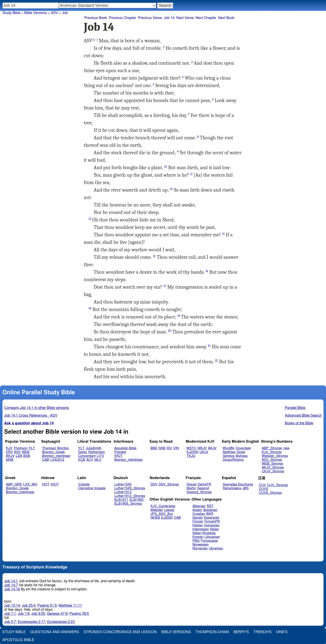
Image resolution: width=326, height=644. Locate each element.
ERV (9, 452)
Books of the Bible (299, 423)
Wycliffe (229, 448)
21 (209, 346)
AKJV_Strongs (273, 467)
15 (154, 256)
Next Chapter (206, 18)
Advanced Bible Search (303, 416)
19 (179, 316)
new (286, 448)
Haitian (198, 525)
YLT (32, 448)
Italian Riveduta (204, 533)
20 (170, 331)
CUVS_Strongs (270, 493)
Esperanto (212, 518)
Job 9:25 (38, 614)
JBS (245, 488)
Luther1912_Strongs (130, 496)
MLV (98, 460)
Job (65, 13)
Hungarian (212, 525)
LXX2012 (57, 460)
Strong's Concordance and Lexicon (120, 632)
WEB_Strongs (272, 464)
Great (241, 452)
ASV (17, 452)
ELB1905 (137, 500)
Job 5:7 (10, 622)
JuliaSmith (94, 448)
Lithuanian (212, 537)
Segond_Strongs (199, 492)
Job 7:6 (24, 614)
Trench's (262, 632)
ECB (81, 460)
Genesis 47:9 (57, 614)
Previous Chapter (123, 18)
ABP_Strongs (272, 448)
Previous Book (96, 18)
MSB (10, 460)
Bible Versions (36, 13)
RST (210, 506)
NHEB (155, 518)
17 (165, 286)
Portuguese (209, 541)
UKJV (204, 452)
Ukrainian (216, 548)
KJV (9, 448)
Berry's (241, 632)
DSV (154, 484)
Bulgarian (210, 510)
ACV (90, 460)
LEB (19, 456)
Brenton (63, 448)
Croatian (199, 514)
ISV (169, 448)
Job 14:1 (11, 581)
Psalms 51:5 (47, 606)
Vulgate (84, 484)
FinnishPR (212, 522)
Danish (198, 518)
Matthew (229, 452)
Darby (83, 452)
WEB (26, 452)
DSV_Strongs (169, 484)
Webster (157, 510)
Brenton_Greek (54, 452)
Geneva (229, 456)
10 (166, 167)
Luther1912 (123, 492)
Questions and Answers (55, 632)
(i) (94, 40)
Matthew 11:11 (70, 606)
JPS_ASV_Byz (162, 514)
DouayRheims (233, 460)
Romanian (200, 548)
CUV (262, 485)
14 (223, 234)
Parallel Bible (295, 408)
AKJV (10, 456)
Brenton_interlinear (56, 456)
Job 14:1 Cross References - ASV (31, 416)
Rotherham (97, 452)
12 (171, 189)
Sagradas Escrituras (238, 484)
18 (90, 308)
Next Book (226, 18)
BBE (154, 448)
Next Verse (185, 18)
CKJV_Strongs (273, 471)
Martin (191, 488)
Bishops (241, 456)
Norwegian (200, 545)
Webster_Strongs (275, 456)
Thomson (20, 448)
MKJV (202, 448)
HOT (46, 484)
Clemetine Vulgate (92, 488)
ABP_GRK (14, 484)
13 (90, 219)
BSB (27, 456)
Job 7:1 (10, 614)
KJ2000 (192, 452)
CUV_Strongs (277, 485)
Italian (214, 529)
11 (191, 174)
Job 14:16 (12, 589)
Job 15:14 (12, 606)
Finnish (198, 522)
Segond (203, 488)
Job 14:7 (11, 585)
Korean (198, 537)
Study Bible (11, 13)
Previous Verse (150, 18)
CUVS (264, 489)
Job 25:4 (29, 606)
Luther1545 (123, 484)
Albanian (199, 506)
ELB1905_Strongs (128, 504)
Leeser (169, 510)
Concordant (87, 456)
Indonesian (201, 529)
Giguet (192, 484)
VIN (176, 448)
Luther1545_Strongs (130, 488)
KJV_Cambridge (163, 506)
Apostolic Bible (18, 640)
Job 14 (169, 18)
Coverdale (243, 448)
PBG (196, 541)
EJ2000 (167, 518)
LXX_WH (30, 484)
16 (207, 271)
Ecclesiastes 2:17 (31, 622)
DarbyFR (204, 484)
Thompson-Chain (212, 632)
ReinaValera (232, 488)
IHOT (119, 456)
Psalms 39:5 (79, 614)
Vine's (282, 632)
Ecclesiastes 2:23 (61, 622)
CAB (46, 460)
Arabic (197, 510)
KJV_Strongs (272, 452)
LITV (100, 456)
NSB (162, 448)
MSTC (191, 448)
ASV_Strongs (272, 460)
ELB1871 (121, 500)
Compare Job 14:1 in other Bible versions (37, 408)
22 (216, 361)
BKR (210, 514)
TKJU (191, 456)
